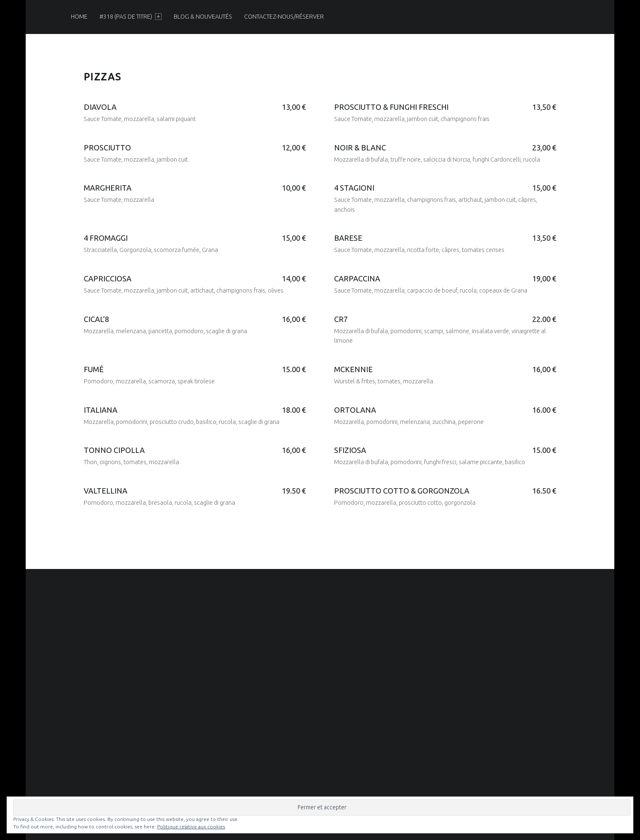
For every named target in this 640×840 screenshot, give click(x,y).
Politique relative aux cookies (191, 827)
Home (79, 17)
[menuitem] (79, 17)
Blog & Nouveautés (203, 17)
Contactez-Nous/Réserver (284, 17)
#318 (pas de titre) (131, 17)
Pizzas (103, 77)
